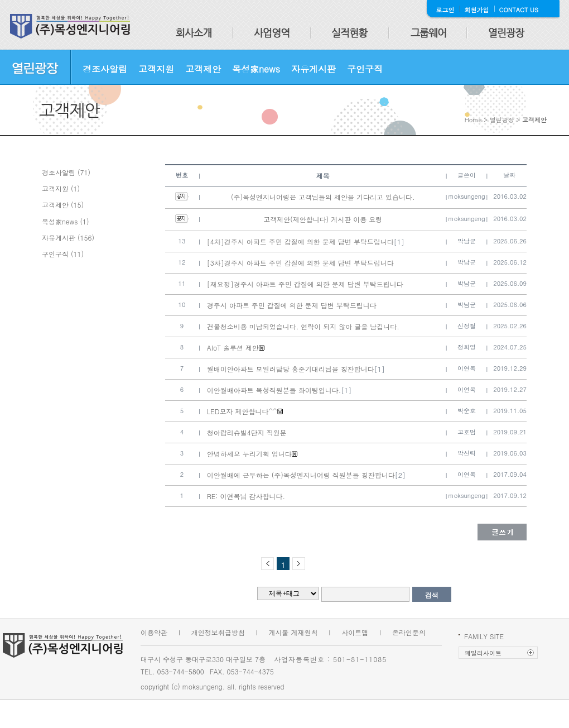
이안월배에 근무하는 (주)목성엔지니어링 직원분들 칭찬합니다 (301, 475)
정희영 (467, 347)
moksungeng (467, 196)
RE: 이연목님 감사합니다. (246, 496)
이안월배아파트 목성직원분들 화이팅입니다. (274, 390)
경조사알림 (105, 69)
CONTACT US (519, 10)
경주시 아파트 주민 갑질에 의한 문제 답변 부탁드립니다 (292, 305)
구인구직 (365, 69)
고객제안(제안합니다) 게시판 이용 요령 (323, 219)
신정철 (467, 326)
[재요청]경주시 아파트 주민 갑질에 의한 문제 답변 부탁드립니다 (305, 284)
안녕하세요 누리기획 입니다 (249, 454)
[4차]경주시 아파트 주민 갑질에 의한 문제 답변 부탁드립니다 (300, 241)
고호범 (467, 432)
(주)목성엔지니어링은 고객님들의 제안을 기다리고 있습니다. (323, 197)
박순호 (467, 411)
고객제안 (203, 69)
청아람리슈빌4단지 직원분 (247, 432)
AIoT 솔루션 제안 (233, 348)
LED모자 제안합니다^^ (242, 411)
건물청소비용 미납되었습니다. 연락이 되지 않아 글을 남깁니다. (303, 326)
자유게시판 (314, 69)
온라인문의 (409, 632)
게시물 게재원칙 (293, 632)
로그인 (445, 10)
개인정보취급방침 (218, 632)
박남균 (467, 241)
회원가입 (477, 10)
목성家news (256, 69)
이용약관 (154, 632)
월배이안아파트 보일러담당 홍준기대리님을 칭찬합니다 (291, 369)
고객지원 (156, 69)
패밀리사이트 (483, 653)
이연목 (467, 368)
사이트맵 (355, 632)
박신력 (467, 453)
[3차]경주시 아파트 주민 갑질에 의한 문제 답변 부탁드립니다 (300, 263)
